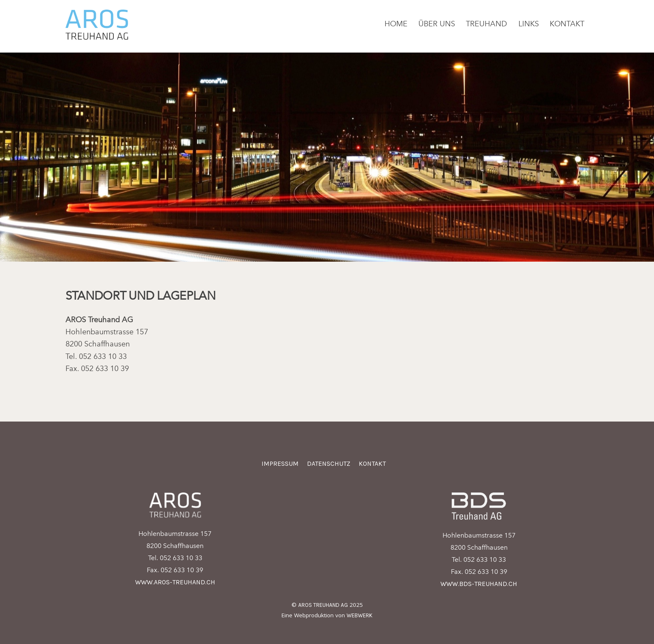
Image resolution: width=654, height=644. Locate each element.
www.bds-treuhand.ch (479, 584)
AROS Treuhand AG (323, 605)
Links (529, 24)
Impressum (280, 463)
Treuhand (487, 24)
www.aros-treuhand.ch (175, 582)
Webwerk (360, 615)
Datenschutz (329, 463)
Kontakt (567, 24)
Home (396, 24)
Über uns (437, 24)
